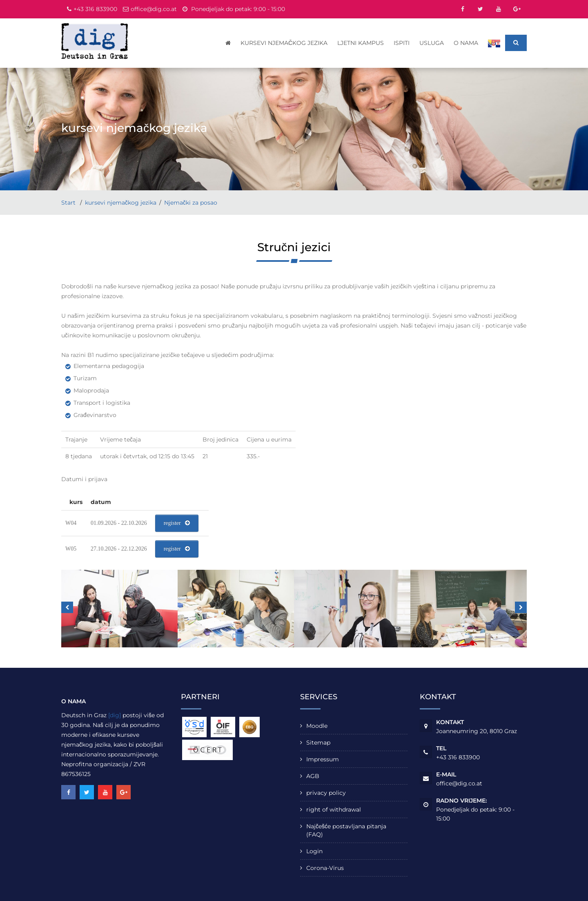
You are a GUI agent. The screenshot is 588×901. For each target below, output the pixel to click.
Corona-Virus (325, 868)
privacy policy (326, 793)
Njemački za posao (191, 203)
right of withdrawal (334, 810)
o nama (466, 43)
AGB (313, 776)
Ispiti (402, 43)
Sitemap (318, 743)
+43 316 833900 (95, 9)
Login (314, 851)
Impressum (323, 759)
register (177, 523)
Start (69, 203)
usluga (432, 43)
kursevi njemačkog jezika (284, 43)
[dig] (115, 715)
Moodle (317, 726)
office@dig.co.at (154, 9)
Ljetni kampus (361, 43)
